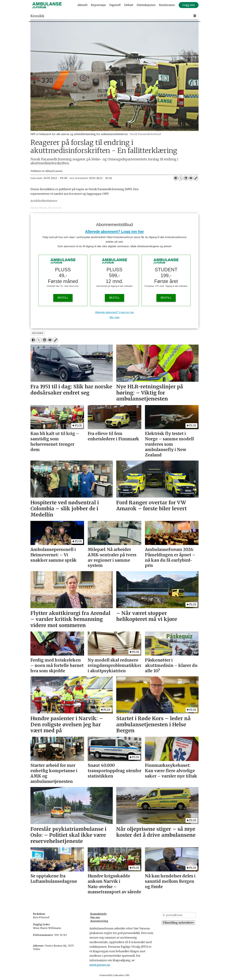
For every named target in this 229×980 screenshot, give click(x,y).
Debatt (129, 5)
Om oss (95, 917)
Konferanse (167, 5)
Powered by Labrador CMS (115, 975)
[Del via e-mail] (191, 178)
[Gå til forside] (47, 5)
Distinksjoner (146, 5)
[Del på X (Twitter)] (181, 178)
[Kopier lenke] (196, 178)
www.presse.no (100, 965)
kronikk (38, 333)
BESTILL (63, 298)
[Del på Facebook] (176, 178)
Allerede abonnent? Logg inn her (115, 232)
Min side (114, 317)
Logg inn (189, 5)
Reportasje (98, 5)
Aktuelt (82, 5)
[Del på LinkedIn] (186, 178)
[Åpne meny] (195, 16)
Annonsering (99, 921)
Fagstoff (115, 5)
